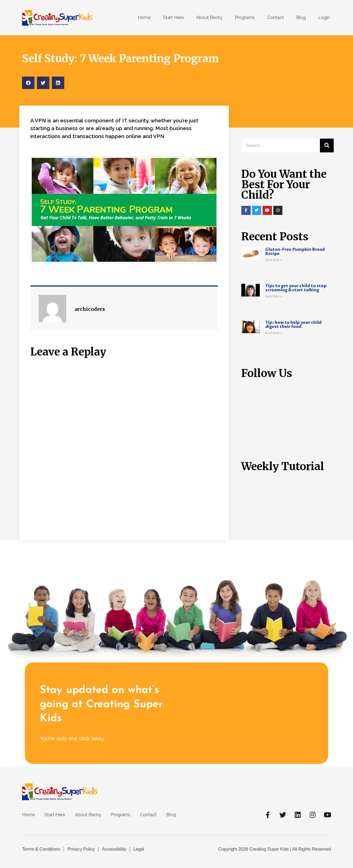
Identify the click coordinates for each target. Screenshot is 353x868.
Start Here (173, 18)
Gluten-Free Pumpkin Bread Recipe (295, 251)
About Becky (209, 18)
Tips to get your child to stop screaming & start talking (296, 288)
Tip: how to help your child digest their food (293, 324)
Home (144, 18)
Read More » (274, 260)
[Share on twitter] (43, 83)
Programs (245, 18)
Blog (301, 18)
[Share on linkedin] (58, 83)
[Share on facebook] (28, 83)
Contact (276, 18)
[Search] (327, 145)
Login (324, 18)
